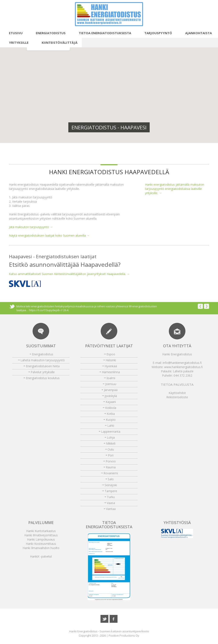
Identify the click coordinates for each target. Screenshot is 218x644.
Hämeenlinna (111, 372)
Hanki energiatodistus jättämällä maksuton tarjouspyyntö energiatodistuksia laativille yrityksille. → (175, 189)
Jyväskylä (111, 396)
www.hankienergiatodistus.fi (183, 367)
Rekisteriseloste (177, 397)
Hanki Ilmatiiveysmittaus (41, 535)
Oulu (111, 449)
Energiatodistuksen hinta (43, 366)
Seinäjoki (111, 485)
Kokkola (111, 408)
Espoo (111, 354)
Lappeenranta (111, 431)
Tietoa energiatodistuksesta (103, 33)
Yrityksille (16, 42)
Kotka (111, 414)
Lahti (111, 426)
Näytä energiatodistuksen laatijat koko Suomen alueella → (49, 235)
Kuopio (111, 420)
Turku (111, 497)
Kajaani (111, 402)
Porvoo (111, 461)
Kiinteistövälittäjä (57, 42)
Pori (111, 455)
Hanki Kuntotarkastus (41, 531)
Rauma (111, 467)
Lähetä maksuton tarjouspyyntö (43, 360)
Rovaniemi (111, 473)
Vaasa (111, 503)
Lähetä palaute (183, 371)
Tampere (111, 491)
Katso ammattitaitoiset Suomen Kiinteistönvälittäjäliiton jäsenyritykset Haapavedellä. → (69, 274)
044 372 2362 (183, 375)
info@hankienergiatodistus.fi (182, 363)
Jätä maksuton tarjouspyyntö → (31, 227)
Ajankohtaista (196, 33)
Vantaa (111, 509)
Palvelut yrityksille (43, 372)
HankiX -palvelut (41, 556)
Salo (111, 479)
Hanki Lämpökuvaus (41, 539)
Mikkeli (111, 443)
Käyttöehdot (177, 393)
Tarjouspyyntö (156, 33)
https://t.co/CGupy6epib (44, 310)
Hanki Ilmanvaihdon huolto (41, 548)
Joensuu (111, 384)
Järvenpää (111, 390)
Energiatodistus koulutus (43, 378)
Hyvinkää (111, 366)
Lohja (111, 437)
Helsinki (111, 360)
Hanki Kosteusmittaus (41, 544)
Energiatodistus (48, 33)
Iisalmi (111, 378)
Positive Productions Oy (124, 636)
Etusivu (13, 33)
